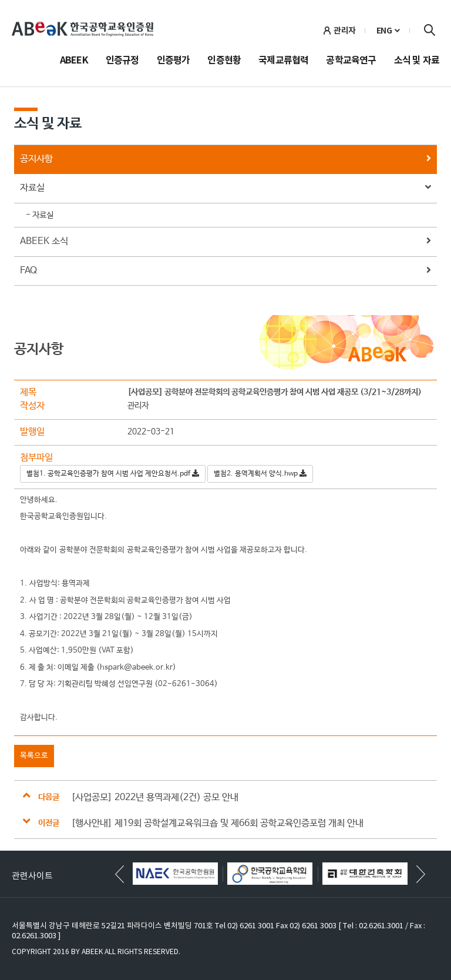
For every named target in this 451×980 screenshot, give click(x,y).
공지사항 (225, 160)
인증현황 (224, 61)
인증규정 (122, 61)
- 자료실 (40, 215)
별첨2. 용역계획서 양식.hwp (260, 474)
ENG (384, 31)
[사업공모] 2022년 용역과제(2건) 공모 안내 (155, 797)
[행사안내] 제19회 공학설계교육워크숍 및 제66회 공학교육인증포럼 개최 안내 (217, 823)
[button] (421, 874)
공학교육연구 (351, 61)
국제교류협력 (283, 61)
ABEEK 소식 (225, 242)
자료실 (225, 188)
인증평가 (174, 61)
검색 (429, 30)
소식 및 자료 (417, 61)
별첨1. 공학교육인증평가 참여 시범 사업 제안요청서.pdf (113, 474)
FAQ (225, 271)
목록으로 (34, 756)
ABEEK (74, 61)
